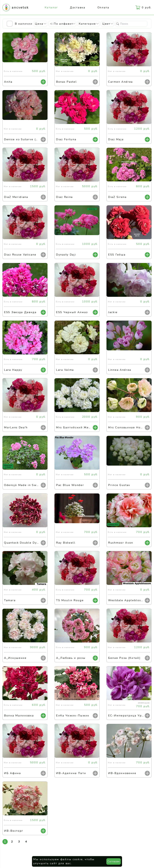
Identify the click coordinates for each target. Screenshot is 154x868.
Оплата (103, 8)
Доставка (78, 8)
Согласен (114, 861)
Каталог (51, 8)
